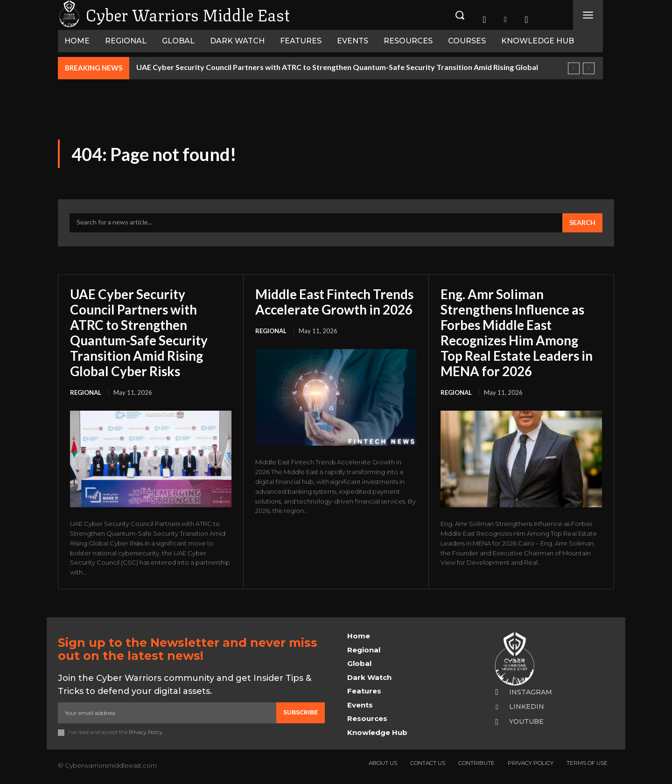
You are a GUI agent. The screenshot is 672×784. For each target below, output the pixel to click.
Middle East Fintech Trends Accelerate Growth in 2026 (336, 301)
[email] (167, 710)
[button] (460, 15)
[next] (589, 68)
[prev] (574, 68)
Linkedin (527, 705)
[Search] (582, 223)
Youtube (526, 720)
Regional (86, 390)
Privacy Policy (146, 730)
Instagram (531, 690)
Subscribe (301, 710)
